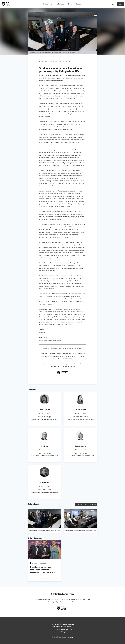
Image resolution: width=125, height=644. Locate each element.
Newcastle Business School (48, 341)
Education (42, 333)
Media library (60, 4)
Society (59, 341)
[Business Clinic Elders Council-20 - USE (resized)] (44, 518)
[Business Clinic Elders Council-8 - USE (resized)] (81, 518)
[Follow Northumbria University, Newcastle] (121, 4)
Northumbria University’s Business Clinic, (71, 104)
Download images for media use (86, 504)
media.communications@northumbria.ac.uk (65, 364)
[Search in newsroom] (113, 4)
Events (70, 4)
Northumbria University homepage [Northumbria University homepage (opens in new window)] (63, 637)
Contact (79, 4)
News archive (47, 4)
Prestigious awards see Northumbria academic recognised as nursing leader (43, 570)
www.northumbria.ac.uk (66, 359)
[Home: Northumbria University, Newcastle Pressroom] (8, 4)
